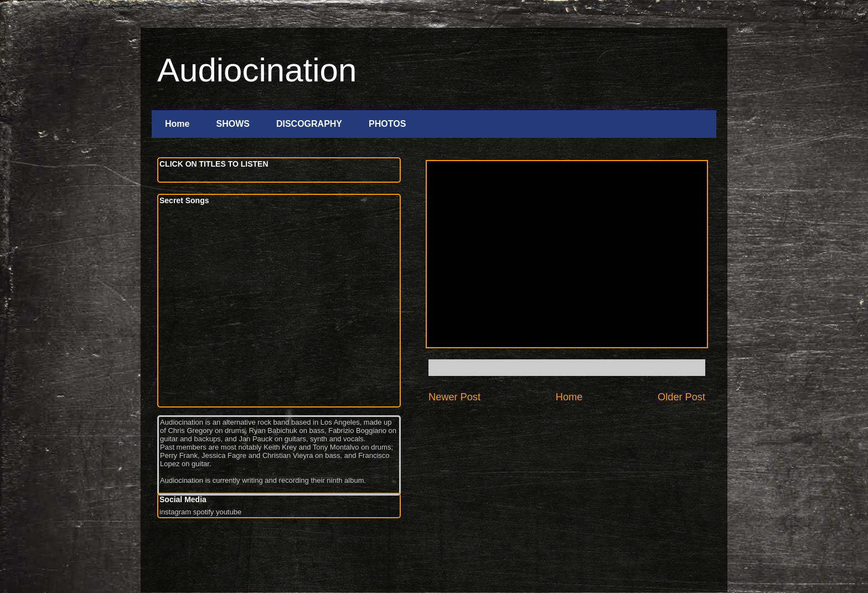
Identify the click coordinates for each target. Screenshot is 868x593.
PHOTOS (387, 124)
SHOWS (232, 124)
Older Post (681, 397)
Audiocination (257, 70)
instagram (175, 512)
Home (177, 124)
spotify (204, 512)
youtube (229, 512)
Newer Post (454, 397)
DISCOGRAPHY (309, 124)
